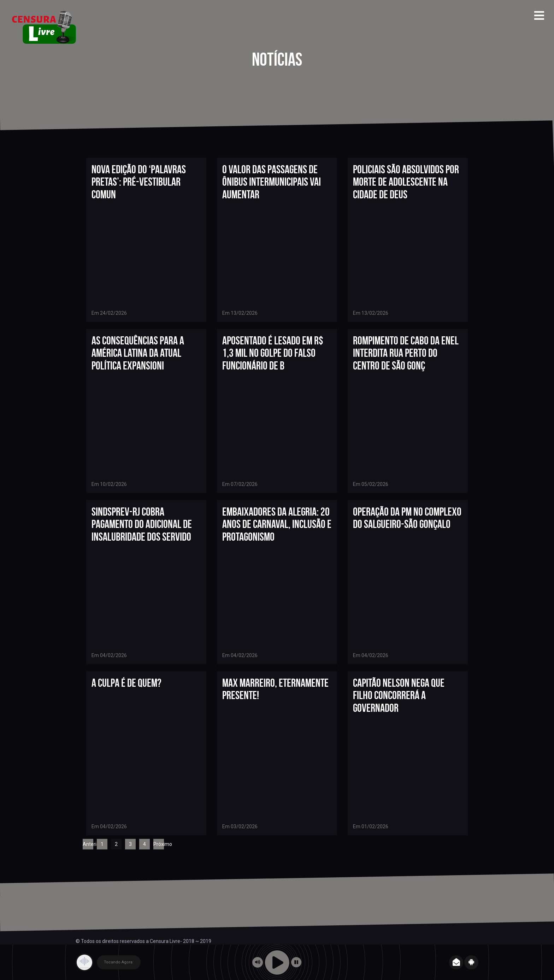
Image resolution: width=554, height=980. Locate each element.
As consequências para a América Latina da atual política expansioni (138, 353)
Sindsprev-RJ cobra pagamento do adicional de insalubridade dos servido (142, 524)
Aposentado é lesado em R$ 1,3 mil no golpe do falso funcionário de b (273, 353)
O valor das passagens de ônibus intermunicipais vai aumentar (272, 182)
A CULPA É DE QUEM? (126, 683)
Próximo (159, 844)
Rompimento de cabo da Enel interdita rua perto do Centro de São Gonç (406, 353)
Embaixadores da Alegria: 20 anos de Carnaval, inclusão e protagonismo (277, 524)
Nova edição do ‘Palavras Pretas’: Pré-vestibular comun (139, 182)
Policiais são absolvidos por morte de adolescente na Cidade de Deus (406, 182)
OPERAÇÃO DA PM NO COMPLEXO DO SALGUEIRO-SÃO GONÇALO (407, 518)
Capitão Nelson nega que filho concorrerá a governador (399, 695)
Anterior (88, 844)
